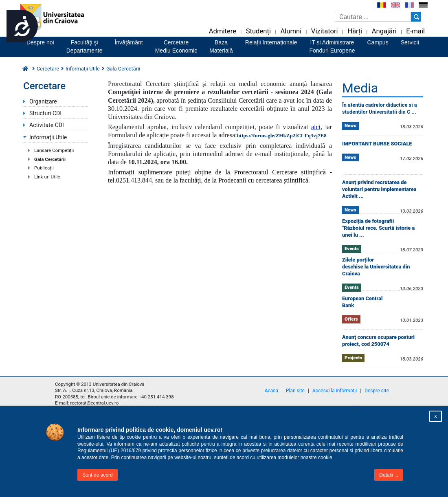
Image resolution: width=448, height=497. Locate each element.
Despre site (377, 391)
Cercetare (48, 69)
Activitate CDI (47, 125)
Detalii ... (389, 475)
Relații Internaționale (271, 42)
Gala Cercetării (50, 159)
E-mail (415, 31)
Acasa (271, 391)
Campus (378, 42)
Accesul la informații (335, 391)
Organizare (43, 101)
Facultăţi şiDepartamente (85, 46)
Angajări (384, 31)
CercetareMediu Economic (176, 46)
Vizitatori (325, 31)
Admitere (223, 31)
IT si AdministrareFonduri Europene (332, 46)
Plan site (295, 391)
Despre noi (40, 42)
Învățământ (128, 42)
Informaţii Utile (48, 137)
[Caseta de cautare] (373, 17)
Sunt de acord (98, 475)
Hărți (355, 31)
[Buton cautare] (416, 17)
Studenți (258, 31)
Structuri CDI (45, 113)
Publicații (44, 168)
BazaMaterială (221, 46)
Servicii (410, 42)
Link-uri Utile (47, 177)
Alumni (291, 31)
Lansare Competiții (54, 150)
